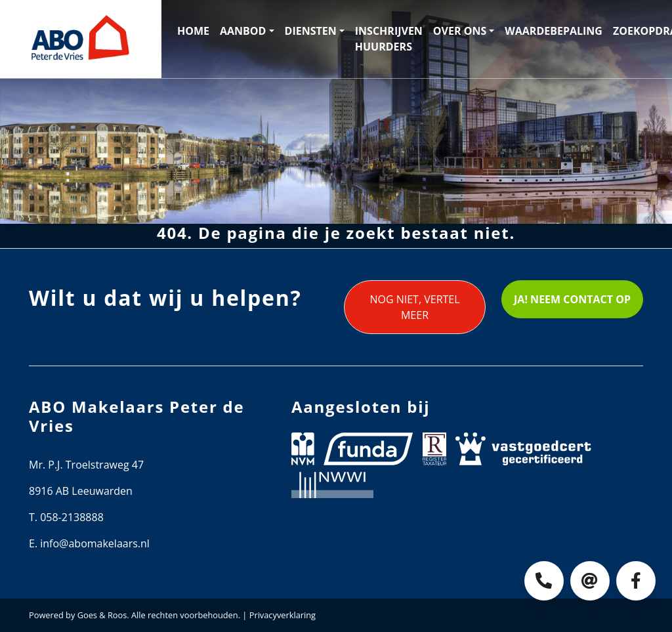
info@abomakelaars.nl (95, 543)
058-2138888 (72, 517)
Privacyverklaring (283, 615)
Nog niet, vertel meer (414, 307)
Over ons (460, 31)
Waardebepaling (554, 31)
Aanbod (243, 31)
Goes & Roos (102, 615)
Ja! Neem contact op (572, 299)
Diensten (311, 31)
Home (193, 31)
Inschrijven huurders (389, 39)
